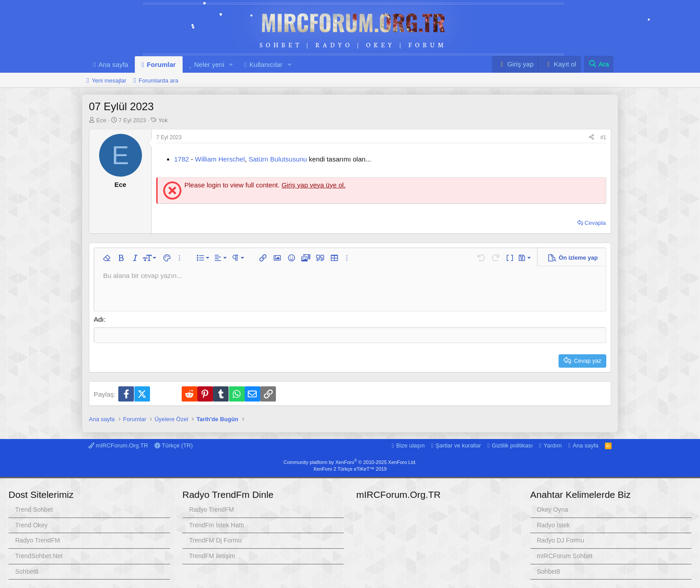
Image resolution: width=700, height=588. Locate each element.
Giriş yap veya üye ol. (314, 185)
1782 (181, 159)
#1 (603, 137)
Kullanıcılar (266, 64)
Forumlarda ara (159, 81)
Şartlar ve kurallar (458, 445)
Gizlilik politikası (512, 445)
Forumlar (161, 64)
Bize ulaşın (411, 445)
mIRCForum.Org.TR (353, 22)
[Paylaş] (592, 138)
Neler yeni (209, 64)
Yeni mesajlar (109, 81)
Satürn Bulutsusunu (278, 159)
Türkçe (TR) (174, 445)
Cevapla (595, 223)
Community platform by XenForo (350, 462)
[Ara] (599, 64)
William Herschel (220, 159)
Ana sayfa (113, 64)
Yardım (553, 445)
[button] (231, 64)
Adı (99, 319)
